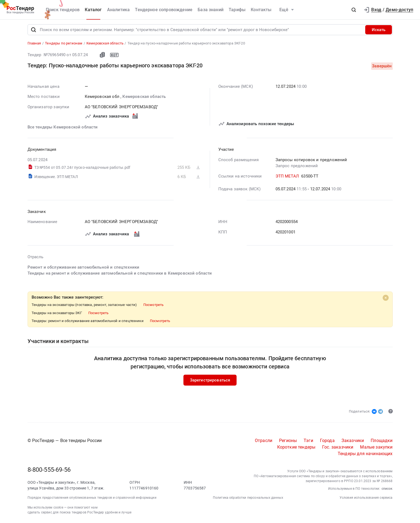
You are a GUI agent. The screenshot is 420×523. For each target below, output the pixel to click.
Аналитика (118, 10)
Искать (379, 31)
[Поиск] (34, 31)
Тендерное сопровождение (164, 10)
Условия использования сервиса (366, 499)
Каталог (93, 10)
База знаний (211, 10)
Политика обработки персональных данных (248, 499)
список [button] (387, 490)
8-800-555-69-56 (49, 471)
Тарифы (237, 10)
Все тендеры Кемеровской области (63, 128)
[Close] (386, 299)
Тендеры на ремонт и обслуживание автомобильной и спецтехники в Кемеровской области (120, 275)
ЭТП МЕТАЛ (287, 178)
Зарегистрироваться (210, 381)
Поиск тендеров (63, 10)
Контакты (261, 10)
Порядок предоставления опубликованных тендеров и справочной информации (92, 499)
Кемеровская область (144, 98)
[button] (354, 10)
